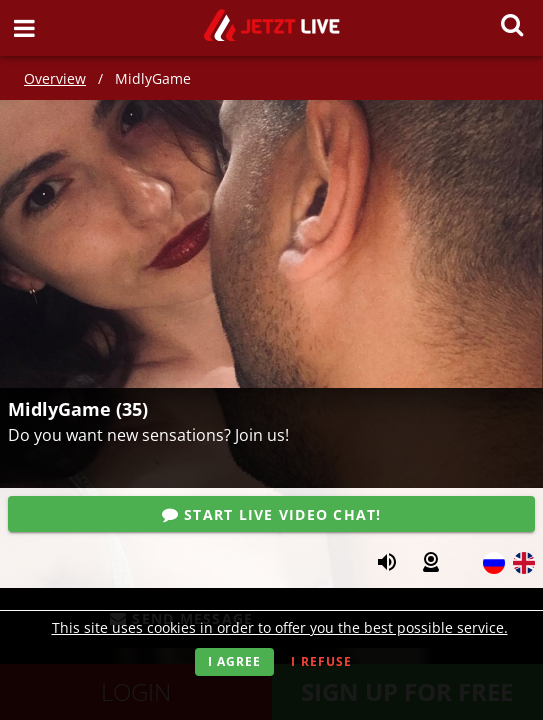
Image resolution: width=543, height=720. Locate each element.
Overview (55, 78)
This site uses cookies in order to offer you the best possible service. (280, 627)
